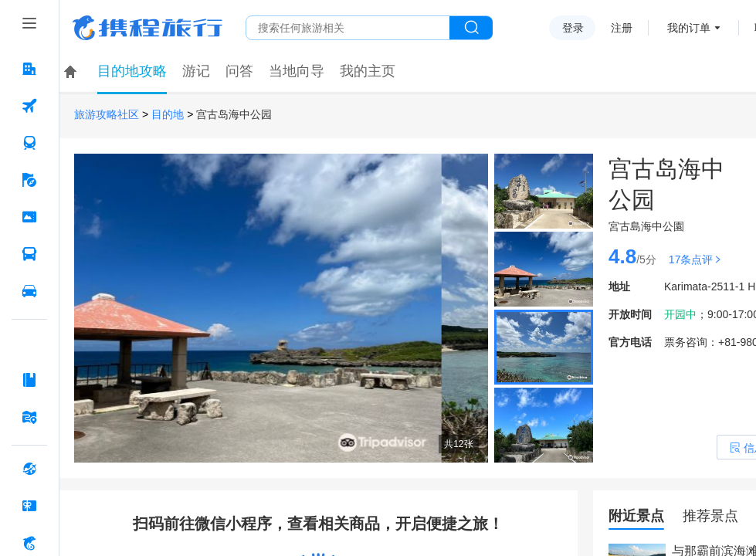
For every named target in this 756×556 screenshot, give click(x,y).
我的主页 (368, 71)
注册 (622, 28)
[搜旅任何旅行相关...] (348, 28)
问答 (239, 71)
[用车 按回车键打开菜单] (29, 291)
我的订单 (689, 28)
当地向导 (297, 71)
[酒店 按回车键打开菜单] (29, 69)
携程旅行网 (147, 28)
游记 (196, 71)
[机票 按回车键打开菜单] (29, 106)
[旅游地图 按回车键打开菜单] (29, 417)
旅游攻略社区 (107, 115)
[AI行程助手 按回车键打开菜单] (29, 343)
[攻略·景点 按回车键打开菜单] (29, 380)
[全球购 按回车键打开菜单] (29, 469)
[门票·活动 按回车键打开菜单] (29, 217)
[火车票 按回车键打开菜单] (29, 143)
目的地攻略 (132, 71)
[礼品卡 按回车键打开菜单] (29, 506)
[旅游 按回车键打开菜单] (29, 180)
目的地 (168, 115)
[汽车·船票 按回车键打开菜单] (29, 254)
